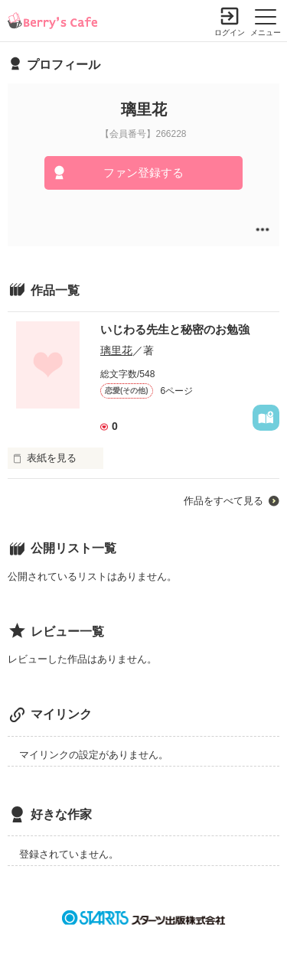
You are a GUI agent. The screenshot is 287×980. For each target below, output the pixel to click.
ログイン (230, 33)
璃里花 (116, 350)
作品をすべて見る (223, 501)
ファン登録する (143, 173)
